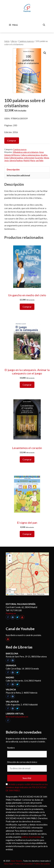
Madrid (26, 160)
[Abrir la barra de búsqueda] (44, 25)
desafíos (44, 155)
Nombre (11, 748)
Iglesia (46, 158)
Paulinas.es (11, 613)
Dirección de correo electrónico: (22, 762)
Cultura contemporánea (30, 155)
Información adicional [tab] (18, 175)
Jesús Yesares (16, 861)
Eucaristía (39, 158)
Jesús (7, 160)
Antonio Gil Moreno (12, 155)
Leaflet (10, 594)
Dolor (7, 158)
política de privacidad (31, 837)
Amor (41, 152)
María (33, 160)
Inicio (7, 41)
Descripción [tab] (13, 169)
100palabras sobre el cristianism (26, 152)
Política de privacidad (24, 864)
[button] (45, 53)
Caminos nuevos (26, 41)
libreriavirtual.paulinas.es (17, 717)
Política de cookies (42, 864)
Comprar (12, 140)
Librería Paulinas (16, 160)
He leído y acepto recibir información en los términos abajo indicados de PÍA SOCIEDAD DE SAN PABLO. (27, 787)
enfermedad (29, 158)
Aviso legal (9, 864)
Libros (14, 41)
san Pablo (40, 160)
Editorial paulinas (16, 158)
